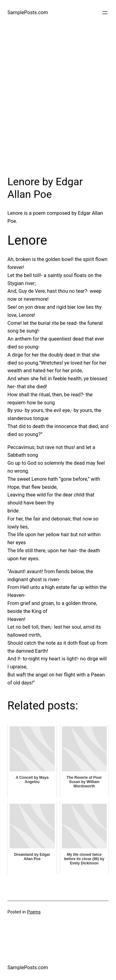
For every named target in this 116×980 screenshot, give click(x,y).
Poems (34, 912)
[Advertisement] (58, 105)
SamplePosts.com (28, 12)
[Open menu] (105, 13)
